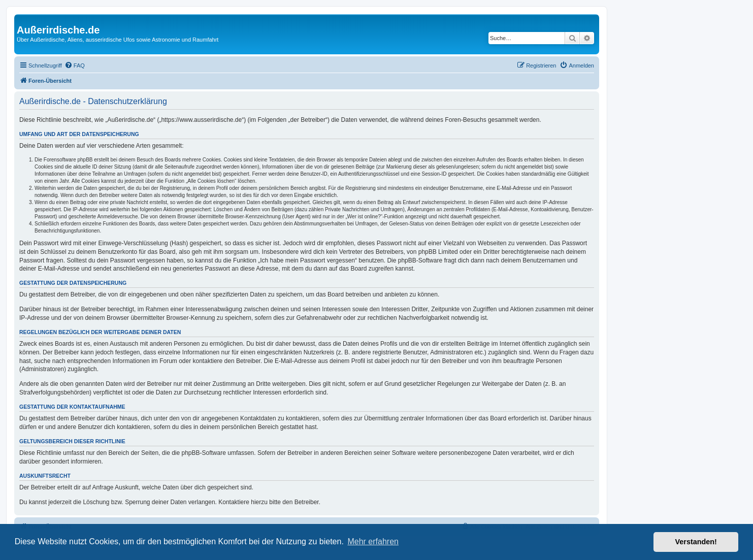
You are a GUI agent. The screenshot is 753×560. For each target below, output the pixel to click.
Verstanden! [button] (696, 542)
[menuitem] (75, 65)
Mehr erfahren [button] (373, 541)
